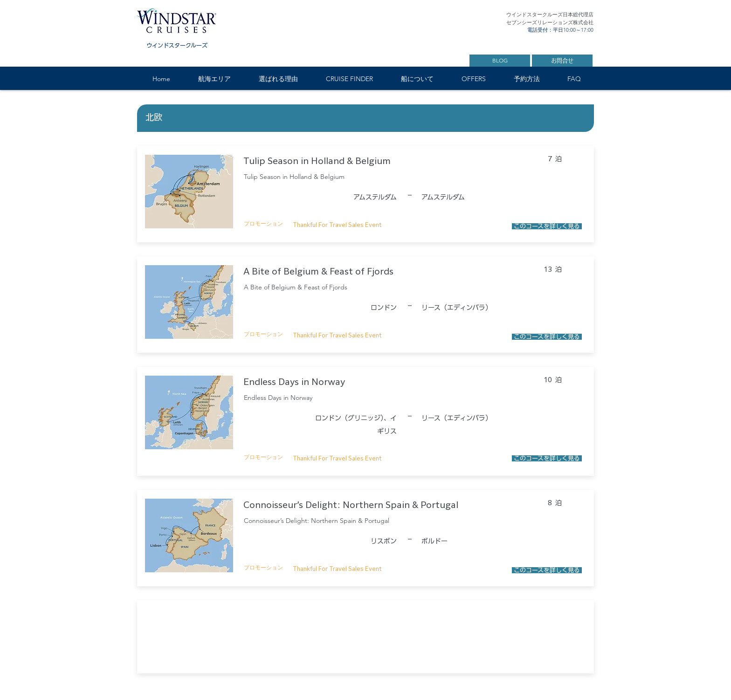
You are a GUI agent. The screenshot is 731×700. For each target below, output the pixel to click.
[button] (214, 79)
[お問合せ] (562, 61)
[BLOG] (500, 61)
